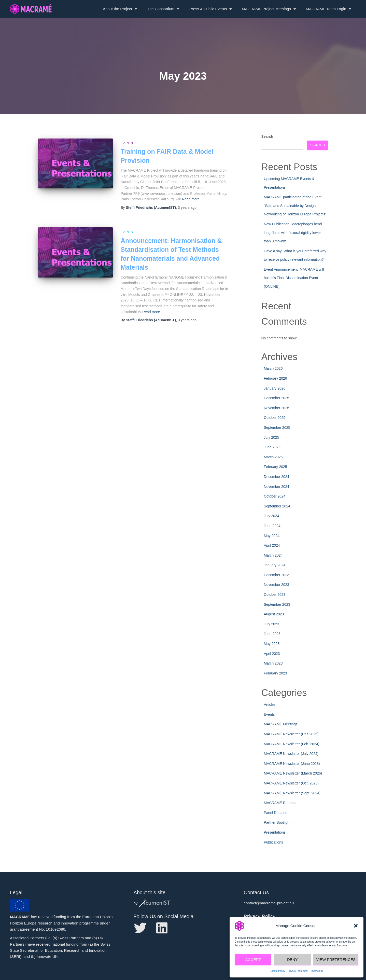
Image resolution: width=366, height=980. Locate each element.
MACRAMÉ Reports (280, 803)
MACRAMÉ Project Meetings (269, 9)
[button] (356, 926)
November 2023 (277, 585)
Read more (191, 199)
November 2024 (277, 487)
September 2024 (277, 506)
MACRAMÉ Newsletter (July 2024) (291, 754)
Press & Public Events (211, 9)
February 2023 (276, 673)
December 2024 (277, 477)
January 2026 (275, 388)
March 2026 (273, 368)
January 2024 (275, 565)
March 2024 (273, 555)
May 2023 (272, 644)
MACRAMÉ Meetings (281, 724)
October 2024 (275, 496)
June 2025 (272, 447)
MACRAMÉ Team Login (328, 9)
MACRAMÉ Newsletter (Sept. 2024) (292, 793)
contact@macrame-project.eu (269, 903)
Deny (292, 960)
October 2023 (275, 595)
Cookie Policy (277, 971)
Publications (274, 842)
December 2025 (277, 398)
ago (187, 208)
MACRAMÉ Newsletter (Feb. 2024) (292, 744)
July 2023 (272, 624)
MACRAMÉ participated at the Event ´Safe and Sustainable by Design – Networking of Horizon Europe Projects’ (295, 206)
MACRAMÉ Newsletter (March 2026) (293, 773)
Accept (253, 960)
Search (267, 136)
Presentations (275, 832)
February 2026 (276, 378)
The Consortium (163, 9)
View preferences (336, 960)
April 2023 (272, 654)
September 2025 (277, 427)
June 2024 (272, 526)
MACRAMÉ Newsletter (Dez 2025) (291, 734)
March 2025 (273, 457)
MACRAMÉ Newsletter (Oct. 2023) (291, 783)
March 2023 (273, 663)
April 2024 (272, 545)
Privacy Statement (298, 971)
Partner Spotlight (277, 822)
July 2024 (272, 516)
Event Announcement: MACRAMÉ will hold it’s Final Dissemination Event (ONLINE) (294, 278)
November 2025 (277, 408)
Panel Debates (276, 813)
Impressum (317, 971)
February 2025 (276, 467)
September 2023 (277, 604)
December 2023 (277, 575)
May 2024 (272, 536)
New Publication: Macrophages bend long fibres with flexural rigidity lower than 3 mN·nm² (293, 233)
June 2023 (272, 634)
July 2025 (272, 437)
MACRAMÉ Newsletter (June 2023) (292, 764)
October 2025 (275, 418)
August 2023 (274, 614)
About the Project (120, 9)
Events (127, 143)
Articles (270, 705)
